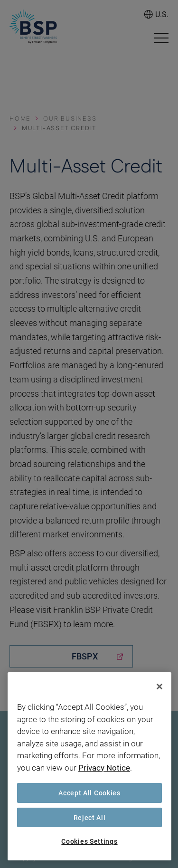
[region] (89, 766)
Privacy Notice (104, 768)
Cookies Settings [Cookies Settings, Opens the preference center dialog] (89, 841)
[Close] (159, 687)
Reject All (90, 817)
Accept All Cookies (89, 793)
